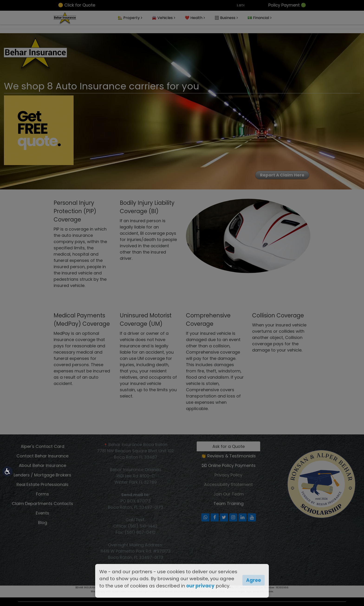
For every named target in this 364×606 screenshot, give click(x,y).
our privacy (200, 586)
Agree (253, 580)
